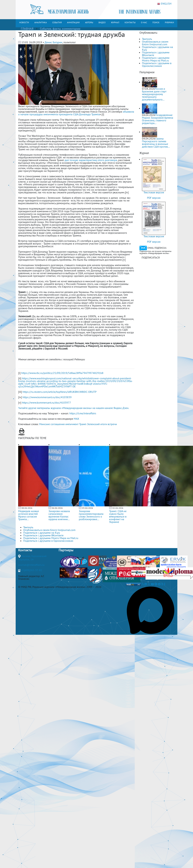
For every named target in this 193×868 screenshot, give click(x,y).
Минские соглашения (52, 424)
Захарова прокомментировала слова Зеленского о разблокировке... (91, 515)
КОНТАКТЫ (130, 22)
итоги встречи (109, 424)
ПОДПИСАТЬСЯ (151, 257)
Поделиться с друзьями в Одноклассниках (157, 64)
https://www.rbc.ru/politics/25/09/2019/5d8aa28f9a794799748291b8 (62, 373)
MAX (76, 419)
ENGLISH (164, 4)
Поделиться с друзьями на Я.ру (157, 48)
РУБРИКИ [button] (169, 22)
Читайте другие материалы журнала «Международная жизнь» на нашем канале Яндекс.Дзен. (74, 408)
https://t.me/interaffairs (83, 413)
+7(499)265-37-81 (31, 570)
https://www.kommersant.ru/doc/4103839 (47, 397)
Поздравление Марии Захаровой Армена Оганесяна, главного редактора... (158, 119)
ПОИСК (156, 22)
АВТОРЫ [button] (89, 22)
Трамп (83, 424)
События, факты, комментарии (60, 29)
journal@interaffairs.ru (31, 565)
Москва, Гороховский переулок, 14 (32, 558)
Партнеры (66, 550)
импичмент (72, 424)
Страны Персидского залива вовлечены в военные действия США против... (156, 143)
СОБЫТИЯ (57, 22)
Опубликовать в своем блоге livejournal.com (155, 43)
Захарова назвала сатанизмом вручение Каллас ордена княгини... (59, 515)
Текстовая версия (154, 192)
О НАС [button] (144, 22)
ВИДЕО (102, 22)
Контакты (25, 550)
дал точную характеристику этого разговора (91, 160)
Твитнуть (147, 39)
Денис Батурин (53, 42)
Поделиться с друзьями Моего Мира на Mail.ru (156, 59)
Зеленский (93, 424)
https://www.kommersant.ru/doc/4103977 (46, 403)
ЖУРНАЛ (115, 22)
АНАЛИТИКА (41, 22)
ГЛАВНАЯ (27, 29)
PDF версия (154, 198)
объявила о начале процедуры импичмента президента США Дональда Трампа (76, 113)
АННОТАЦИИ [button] (73, 22)
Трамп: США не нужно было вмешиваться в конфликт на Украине (118, 516)
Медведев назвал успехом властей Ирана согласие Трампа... (29, 515)
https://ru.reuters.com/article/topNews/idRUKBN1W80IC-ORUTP (60, 392)
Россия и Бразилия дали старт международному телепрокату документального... (154, 94)
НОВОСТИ (24, 22)
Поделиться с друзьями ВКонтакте (156, 54)
